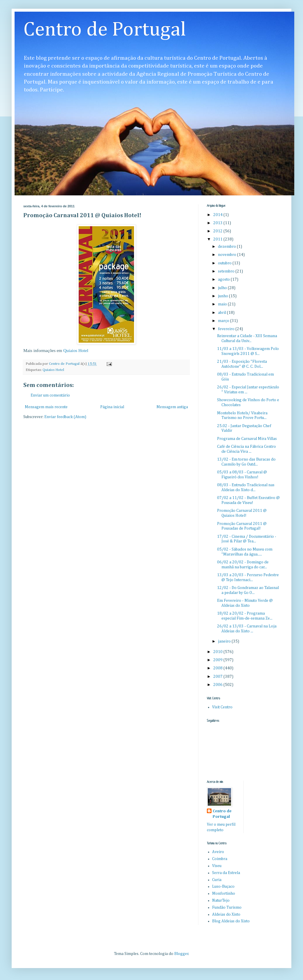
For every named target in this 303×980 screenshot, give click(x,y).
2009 (218, 660)
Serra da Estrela (226, 873)
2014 (218, 215)
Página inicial (112, 407)
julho (223, 288)
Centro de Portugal (105, 30)
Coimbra (220, 859)
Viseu (217, 866)
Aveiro (218, 852)
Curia (217, 880)
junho (223, 296)
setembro (227, 271)
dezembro (227, 247)
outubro (225, 263)
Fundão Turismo (227, 908)
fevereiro (227, 329)
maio (223, 304)
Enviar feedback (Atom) (65, 417)
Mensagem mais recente (46, 407)
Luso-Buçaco (223, 887)
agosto (224, 280)
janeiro (225, 641)
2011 (218, 239)
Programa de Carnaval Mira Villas (247, 439)
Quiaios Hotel (76, 350)
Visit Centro (222, 707)
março (224, 321)
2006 (218, 685)
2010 (218, 652)
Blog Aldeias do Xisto (231, 921)
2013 (218, 223)
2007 (218, 677)
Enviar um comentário (50, 395)
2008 (218, 668)
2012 (218, 231)
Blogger (181, 954)
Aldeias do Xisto (226, 914)
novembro (228, 255)
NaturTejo (221, 901)
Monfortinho (224, 894)
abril (222, 313)
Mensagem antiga (172, 407)
